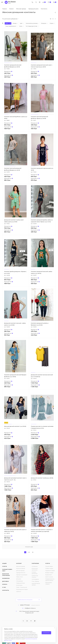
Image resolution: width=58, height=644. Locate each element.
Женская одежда (21, 566)
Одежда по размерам (22, 575)
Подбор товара (49, 568)
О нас (4, 587)
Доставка (5, 581)
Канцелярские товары (22, 589)
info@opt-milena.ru (30, 608)
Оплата (5, 584)
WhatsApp (35, 621)
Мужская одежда (21, 568)
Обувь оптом (19, 577)
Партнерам (35, 563)
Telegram (31, 621)
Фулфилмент (49, 575)
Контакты (6, 590)
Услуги (5, 566)
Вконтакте (23, 621)
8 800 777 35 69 (25, 605)
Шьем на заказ (49, 577)
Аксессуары (19, 585)
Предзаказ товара (50, 571)
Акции (4, 563)
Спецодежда (19, 581)
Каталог (19, 563)
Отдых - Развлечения (22, 587)
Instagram (27, 621)
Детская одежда (20, 571)
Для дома (19, 579)
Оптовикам (35, 566)
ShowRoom (6, 578)
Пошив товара (49, 566)
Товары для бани (21, 583)
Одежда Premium (21, 573)
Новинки (19, 591)
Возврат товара (49, 573)
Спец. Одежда (35, 581)
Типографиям (35, 579)
